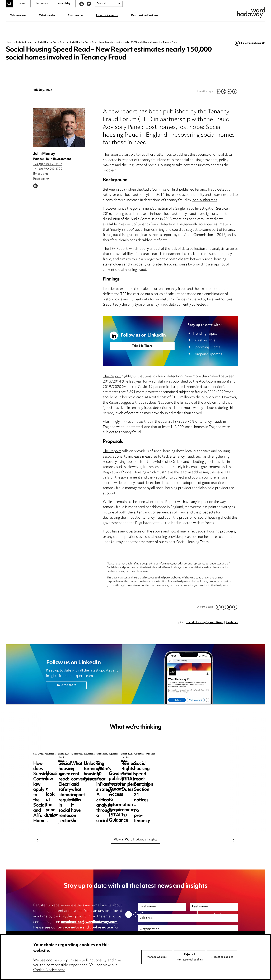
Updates (232, 623)
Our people (75, 16)
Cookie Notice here (49, 970)
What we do (47, 16)
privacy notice (70, 928)
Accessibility (64, 4)
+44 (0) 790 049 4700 (48, 169)
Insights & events (107, 16)
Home (9, 42)
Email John (41, 174)
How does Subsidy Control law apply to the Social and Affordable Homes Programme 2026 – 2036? (60, 772)
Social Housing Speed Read (51, 42)
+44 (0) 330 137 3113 (48, 164)
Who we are (18, 16)
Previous (38, 840)
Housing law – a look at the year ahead (132, 766)
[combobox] (109, 4)
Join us (22, 4)
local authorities (204, 200)
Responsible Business (145, 16)
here (152, 155)
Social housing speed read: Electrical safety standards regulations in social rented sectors (204, 772)
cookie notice (101, 928)
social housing (191, 160)
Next (233, 840)
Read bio (41, 179)
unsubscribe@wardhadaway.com (89, 922)
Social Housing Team (192, 542)
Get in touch (42, 4)
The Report (112, 377)
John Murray (44, 154)
